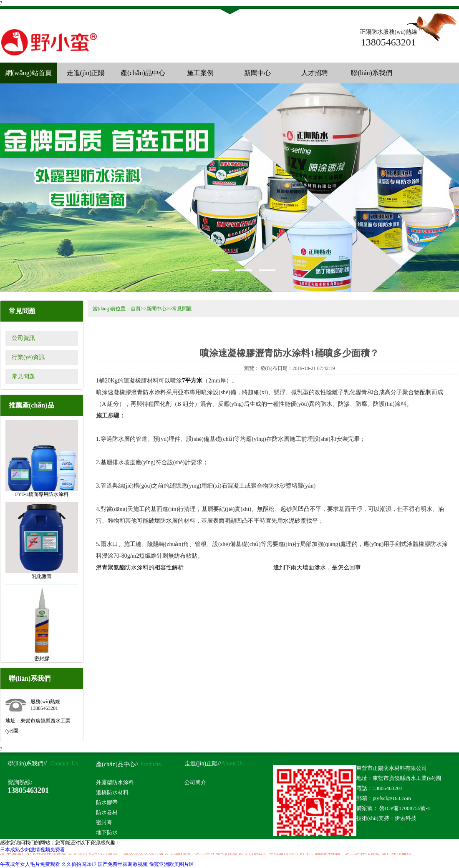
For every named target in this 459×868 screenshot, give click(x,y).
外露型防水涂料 (115, 782)
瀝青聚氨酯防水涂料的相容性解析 (140, 567)
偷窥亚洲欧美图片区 (171, 864)
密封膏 (104, 822)
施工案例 (200, 73)
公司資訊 (23, 338)
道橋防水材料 (112, 792)
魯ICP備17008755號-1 (404, 808)
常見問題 (23, 376)
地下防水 (107, 832)
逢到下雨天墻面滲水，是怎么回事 (317, 567)
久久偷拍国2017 (79, 864)
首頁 (136, 309)
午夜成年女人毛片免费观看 (30, 864)
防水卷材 (107, 812)
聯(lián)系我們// (27, 764)
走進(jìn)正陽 (86, 73)
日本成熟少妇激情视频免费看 (33, 850)
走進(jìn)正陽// (203, 764)
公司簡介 (195, 782)
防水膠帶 (107, 802)
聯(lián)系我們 (372, 73)
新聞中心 (257, 73)
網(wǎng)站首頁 (29, 73)
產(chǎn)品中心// (117, 764)
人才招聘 (315, 73)
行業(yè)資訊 (28, 357)
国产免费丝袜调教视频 (123, 864)
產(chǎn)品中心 (143, 73)
